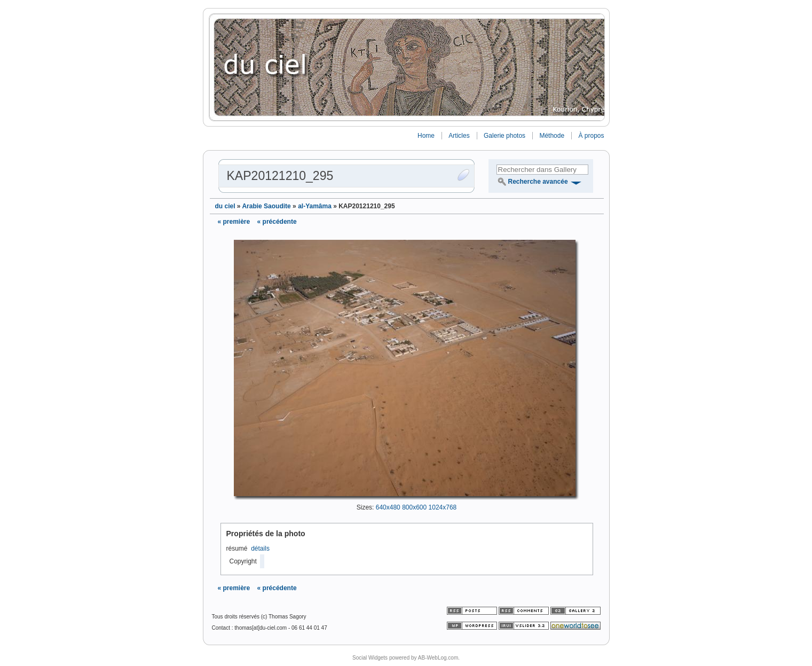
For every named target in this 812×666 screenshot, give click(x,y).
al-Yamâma (315, 206)
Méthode (552, 136)
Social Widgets (370, 658)
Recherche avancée (538, 182)
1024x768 (443, 507)
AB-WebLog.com (438, 658)
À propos (591, 136)
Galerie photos (504, 136)
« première (234, 222)
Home (426, 136)
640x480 (388, 507)
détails (260, 549)
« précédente (277, 222)
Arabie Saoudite (266, 206)
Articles (459, 136)
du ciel (225, 206)
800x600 (414, 507)
